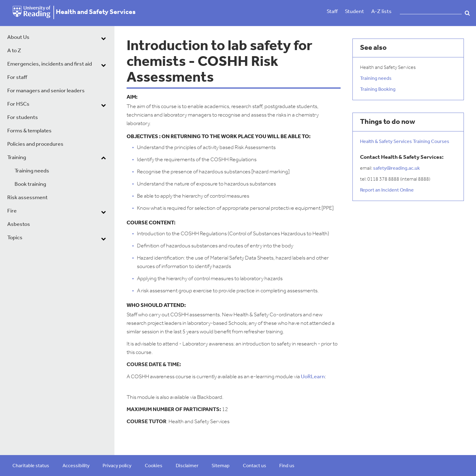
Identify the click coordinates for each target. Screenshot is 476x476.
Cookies (154, 466)
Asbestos (19, 224)
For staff (17, 78)
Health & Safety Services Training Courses (405, 142)
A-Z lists (381, 12)
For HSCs (18, 104)
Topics (15, 238)
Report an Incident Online (387, 190)
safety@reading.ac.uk (396, 168)
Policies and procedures (35, 144)
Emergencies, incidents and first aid (50, 64)
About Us (18, 37)
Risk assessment (27, 198)
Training (17, 158)
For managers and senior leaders (46, 91)
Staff (332, 12)
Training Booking (378, 90)
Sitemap (221, 466)
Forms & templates (29, 131)
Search (467, 13)
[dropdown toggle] (104, 38)
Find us (287, 466)
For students (23, 118)
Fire (12, 211)
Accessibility (76, 466)
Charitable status (31, 466)
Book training (30, 184)
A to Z (14, 51)
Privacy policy (117, 466)
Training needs (32, 171)
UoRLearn (313, 377)
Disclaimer (187, 466)
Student (354, 12)
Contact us (255, 466)
